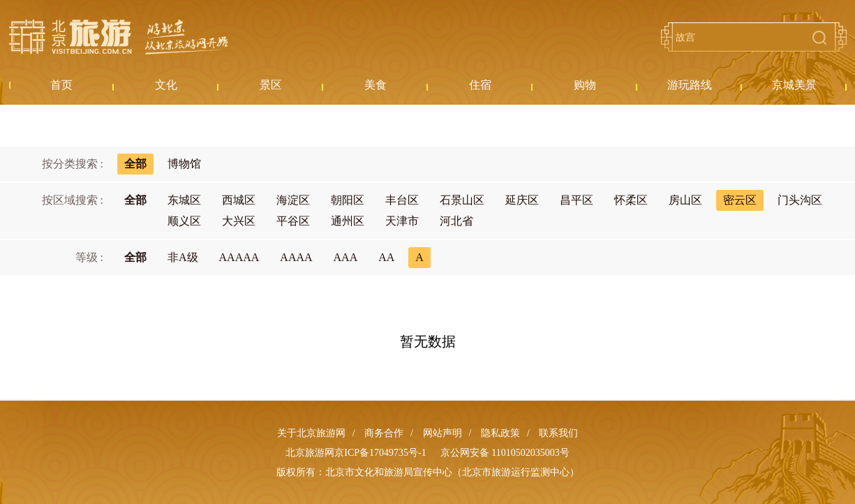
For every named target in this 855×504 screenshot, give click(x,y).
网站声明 (443, 433)
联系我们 (558, 433)
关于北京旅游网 (311, 433)
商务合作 (384, 433)
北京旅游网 (119, 37)
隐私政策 (500, 433)
